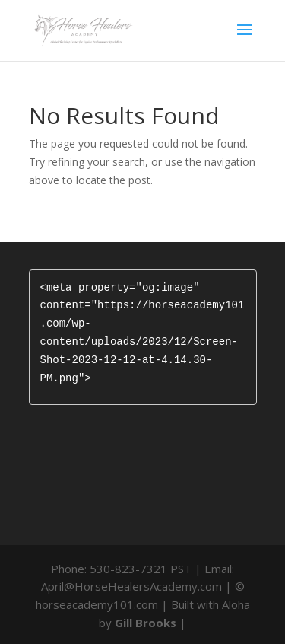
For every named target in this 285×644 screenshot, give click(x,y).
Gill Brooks (146, 623)
